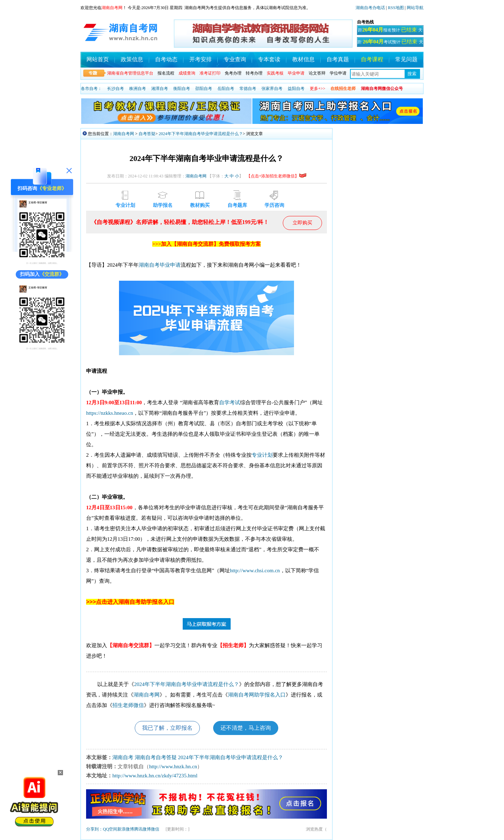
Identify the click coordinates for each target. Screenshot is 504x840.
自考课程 (372, 59)
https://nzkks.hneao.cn (110, 413)
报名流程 (166, 73)
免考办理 (233, 73)
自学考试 (230, 402)
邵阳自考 (204, 89)
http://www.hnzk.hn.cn (173, 766)
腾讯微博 (142, 829)
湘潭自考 (160, 89)
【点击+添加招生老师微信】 (276, 176)
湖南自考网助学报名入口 (257, 695)
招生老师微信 (128, 705)
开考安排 (201, 59)
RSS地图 (396, 8)
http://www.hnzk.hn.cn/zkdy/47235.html (155, 776)
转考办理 (254, 73)
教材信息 (303, 59)
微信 (155, 829)
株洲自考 (138, 89)
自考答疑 (147, 134)
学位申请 (338, 73)
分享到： (94, 829)
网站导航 (415, 8)
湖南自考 (149, 265)
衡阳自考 (182, 89)
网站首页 (98, 59)
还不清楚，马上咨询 (246, 728)
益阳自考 (296, 89)
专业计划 (262, 455)
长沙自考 (115, 89)
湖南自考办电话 (370, 8)
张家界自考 (272, 89)
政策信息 (132, 59)
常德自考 (248, 89)
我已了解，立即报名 (167, 728)
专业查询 (235, 59)
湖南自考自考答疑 (156, 757)
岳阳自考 (226, 89)
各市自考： (91, 89)
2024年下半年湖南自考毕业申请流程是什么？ (201, 134)
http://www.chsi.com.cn (255, 570)
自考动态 (166, 59)
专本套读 (269, 59)
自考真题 (338, 59)
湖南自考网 (124, 134)
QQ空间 (110, 829)
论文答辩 (317, 73)
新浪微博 (126, 829)
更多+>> (317, 89)
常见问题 (406, 59)
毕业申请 (170, 265)
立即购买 (302, 223)
